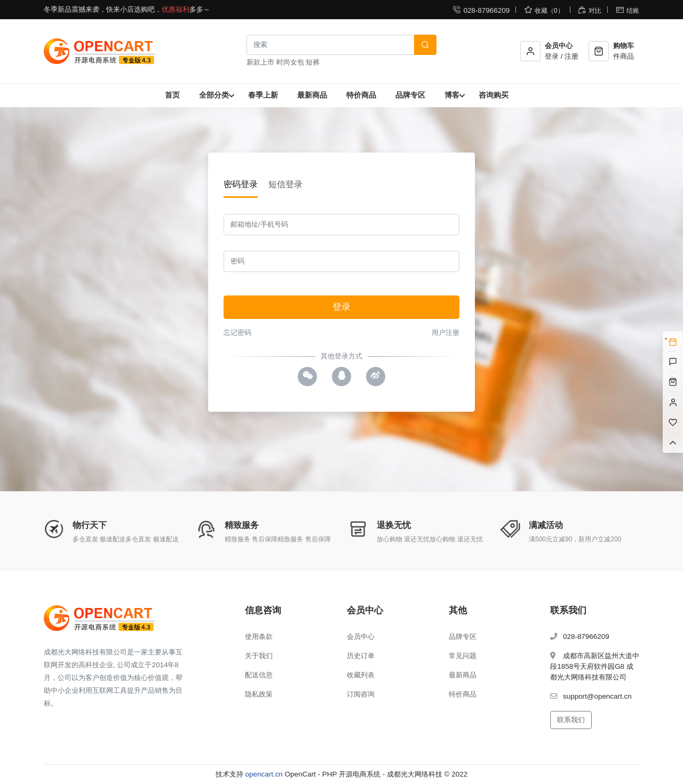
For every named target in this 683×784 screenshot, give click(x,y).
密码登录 (241, 184)
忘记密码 (237, 333)
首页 (172, 95)
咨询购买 (494, 95)
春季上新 (263, 95)
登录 (341, 307)
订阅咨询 (361, 694)
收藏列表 (361, 675)
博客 (452, 95)
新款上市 (260, 62)
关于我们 (259, 656)
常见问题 (463, 656)
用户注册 (446, 333)
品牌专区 (410, 95)
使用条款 (259, 637)
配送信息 (259, 675)
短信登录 (285, 184)
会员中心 (361, 637)
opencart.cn (264, 774)
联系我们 (571, 720)
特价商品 (361, 95)
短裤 (313, 62)
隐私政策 (259, 694)
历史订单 (361, 656)
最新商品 (312, 95)
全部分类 (214, 95)
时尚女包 (290, 62)
